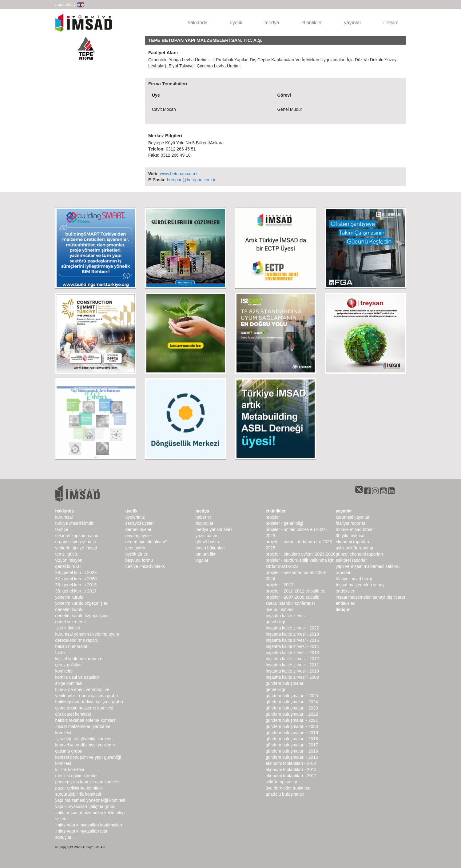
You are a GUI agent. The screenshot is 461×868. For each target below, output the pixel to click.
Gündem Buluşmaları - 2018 (292, 739)
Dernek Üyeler (139, 529)
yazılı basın (207, 536)
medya (272, 23)
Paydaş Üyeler (139, 536)
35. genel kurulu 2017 (76, 591)
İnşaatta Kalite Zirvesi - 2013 (292, 653)
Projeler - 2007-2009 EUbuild (293, 597)
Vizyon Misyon (69, 560)
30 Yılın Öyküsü (350, 536)
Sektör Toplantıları (282, 782)
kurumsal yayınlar (353, 517)
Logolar (202, 560)
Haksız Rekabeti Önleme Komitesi (86, 720)
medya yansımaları (214, 529)
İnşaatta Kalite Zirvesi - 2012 (292, 659)
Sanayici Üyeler (140, 523)
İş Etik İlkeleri (68, 628)
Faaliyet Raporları (351, 523)
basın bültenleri (210, 548)
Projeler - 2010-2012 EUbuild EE (296, 591)
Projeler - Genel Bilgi (284, 523)
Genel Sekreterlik (71, 622)
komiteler (64, 671)
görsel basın (207, 542)
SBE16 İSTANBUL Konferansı (290, 603)
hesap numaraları (72, 646)
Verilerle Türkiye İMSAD (76, 548)
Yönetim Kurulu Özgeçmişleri (82, 603)
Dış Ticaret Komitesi (73, 714)
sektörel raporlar (351, 560)
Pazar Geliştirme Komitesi (79, 788)
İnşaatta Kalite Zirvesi (286, 616)
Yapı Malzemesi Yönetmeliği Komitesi (90, 800)
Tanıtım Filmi (207, 554)
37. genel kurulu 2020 (76, 579)
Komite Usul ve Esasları (77, 677)
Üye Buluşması (280, 609)
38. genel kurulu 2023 (76, 573)
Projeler (273, 517)
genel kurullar (68, 566)
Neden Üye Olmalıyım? (147, 542)
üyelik (236, 23)
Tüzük (60, 653)
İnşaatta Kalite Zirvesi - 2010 (292, 671)
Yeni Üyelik (135, 548)
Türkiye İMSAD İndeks (145, 566)
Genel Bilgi (275, 622)
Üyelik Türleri (137, 554)
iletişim (391, 23)
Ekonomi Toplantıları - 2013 (291, 770)
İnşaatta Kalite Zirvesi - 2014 (292, 646)
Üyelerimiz (135, 517)
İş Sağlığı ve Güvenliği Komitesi (84, 739)
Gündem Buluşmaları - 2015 (292, 757)
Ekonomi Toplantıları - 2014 (291, 763)
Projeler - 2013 (280, 585)
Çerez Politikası (70, 665)
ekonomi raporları (353, 542)
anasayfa (64, 5)
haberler (203, 517)
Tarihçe (62, 529)
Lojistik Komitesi (70, 770)
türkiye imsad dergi (354, 579)
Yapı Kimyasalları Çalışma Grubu (85, 806)
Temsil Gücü (66, 554)
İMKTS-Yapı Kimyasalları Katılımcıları (89, 825)
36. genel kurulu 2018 (76, 585)
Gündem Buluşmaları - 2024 (292, 702)
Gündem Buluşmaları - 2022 (292, 714)
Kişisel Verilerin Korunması (80, 659)
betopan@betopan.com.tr (191, 180)
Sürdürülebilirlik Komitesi (78, 794)
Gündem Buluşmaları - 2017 (292, 745)
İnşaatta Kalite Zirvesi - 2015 (292, 640)
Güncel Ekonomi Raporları (360, 554)
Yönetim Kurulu (69, 597)
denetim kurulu (70, 609)
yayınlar (353, 23)
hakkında (198, 23)
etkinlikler (312, 23)
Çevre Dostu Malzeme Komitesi (84, 708)
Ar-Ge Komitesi (69, 683)
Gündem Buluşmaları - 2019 (292, 733)
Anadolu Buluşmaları (285, 794)
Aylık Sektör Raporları (355, 548)
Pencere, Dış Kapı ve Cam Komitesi (88, 782)
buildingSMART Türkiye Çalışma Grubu (89, 702)
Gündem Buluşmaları (285, 683)
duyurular (205, 523)
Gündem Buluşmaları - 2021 (292, 720)
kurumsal (64, 517)
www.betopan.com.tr (179, 174)
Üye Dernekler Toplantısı (288, 788)
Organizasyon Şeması (76, 542)
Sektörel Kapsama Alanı (77, 536)
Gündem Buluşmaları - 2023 (292, 708)
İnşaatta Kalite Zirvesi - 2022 (292, 628)
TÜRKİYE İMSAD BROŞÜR (356, 529)
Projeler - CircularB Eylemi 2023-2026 (301, 554)
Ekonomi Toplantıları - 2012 (291, 776)
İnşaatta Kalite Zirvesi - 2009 (292, 677)
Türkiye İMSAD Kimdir (75, 523)
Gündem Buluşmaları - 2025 (292, 696)
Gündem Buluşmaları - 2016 (292, 751)
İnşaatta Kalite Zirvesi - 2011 (292, 665)
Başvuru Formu (139, 560)
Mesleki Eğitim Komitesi (77, 776)
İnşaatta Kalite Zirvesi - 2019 (292, 634)
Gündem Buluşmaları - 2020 (292, 726)
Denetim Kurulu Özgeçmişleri (82, 616)
